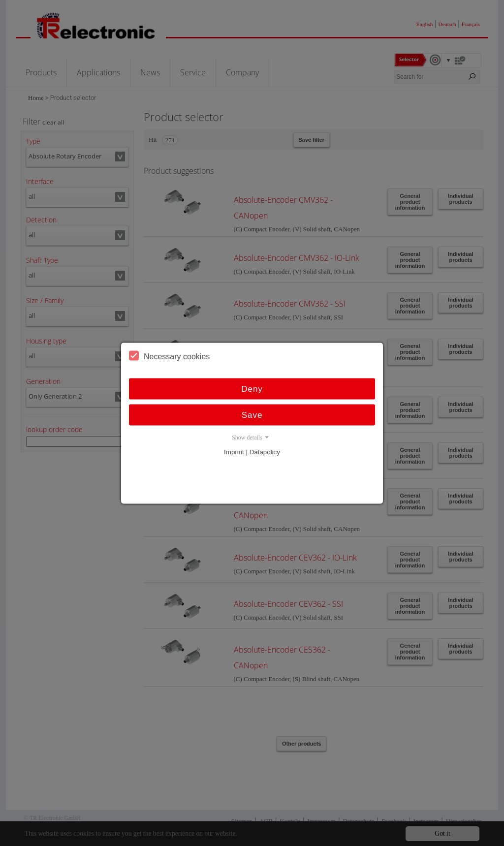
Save (252, 415)
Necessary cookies (169, 355)
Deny (252, 389)
